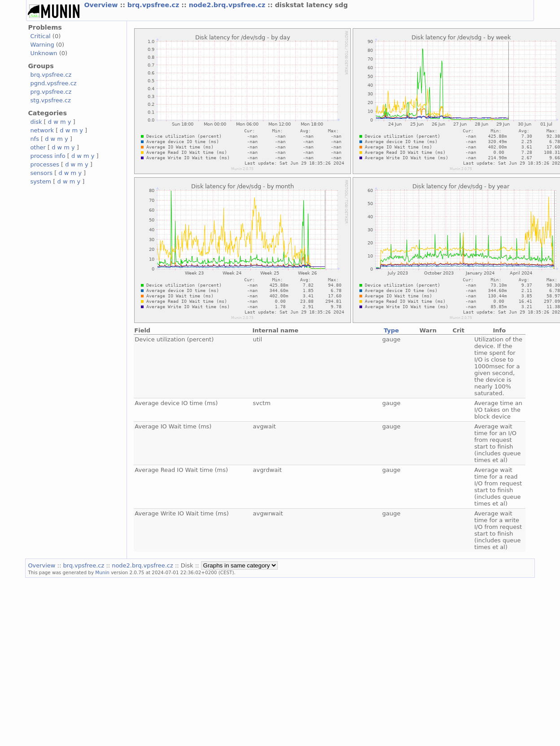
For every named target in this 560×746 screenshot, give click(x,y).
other (38, 147)
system (41, 181)
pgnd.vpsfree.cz (53, 83)
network (42, 130)
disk (36, 122)
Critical (40, 36)
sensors (41, 173)
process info (48, 156)
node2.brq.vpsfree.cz (228, 5)
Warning (42, 45)
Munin (102, 572)
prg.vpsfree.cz (51, 92)
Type (391, 330)
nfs (35, 139)
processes (45, 164)
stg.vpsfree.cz (50, 100)
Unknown (44, 53)
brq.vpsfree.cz (155, 5)
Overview (102, 5)
